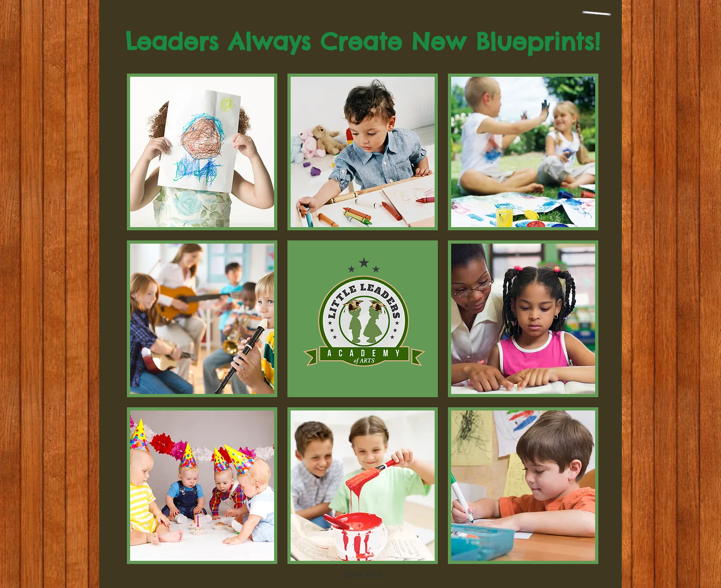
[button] (202, 152)
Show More (363, 574)
